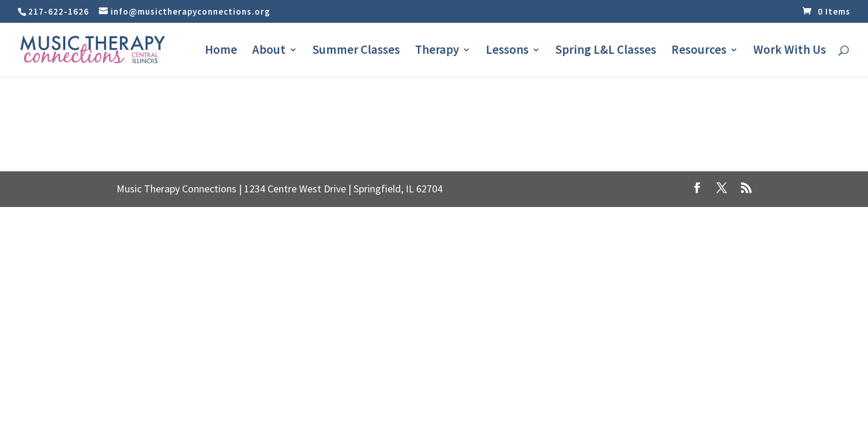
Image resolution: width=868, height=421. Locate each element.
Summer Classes (356, 51)
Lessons (507, 51)
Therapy (437, 51)
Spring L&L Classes (606, 51)
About (269, 51)
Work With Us (790, 51)
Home (221, 51)
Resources (699, 51)
